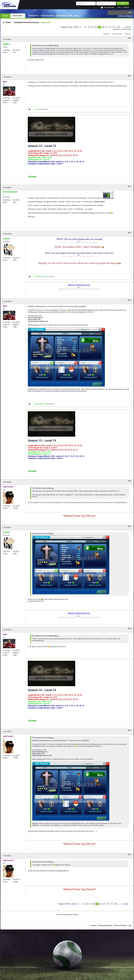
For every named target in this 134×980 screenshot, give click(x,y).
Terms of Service (120, 926)
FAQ (70, 16)
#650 (129, 854)
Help (119, 7)
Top (130, 926)
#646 (129, 481)
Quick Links (61, 16)
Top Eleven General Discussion (26, 22)
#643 (129, 186)
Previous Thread (62, 915)
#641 (129, 38)
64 (96, 27)
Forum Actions (47, 16)
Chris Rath (37, 276)
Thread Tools (117, 34)
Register (126, 7)
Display (127, 34)
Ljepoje (37, 404)
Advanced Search (125, 16)
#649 (129, 730)
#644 (129, 233)
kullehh (46, 276)
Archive (94, 926)
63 (93, 27)
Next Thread (73, 915)
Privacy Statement (105, 926)
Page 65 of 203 (67, 27)
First (76, 27)
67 (107, 27)
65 (100, 27)
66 (103, 27)
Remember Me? (109, 8)
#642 (129, 76)
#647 (129, 526)
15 (86, 27)
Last (128, 27)
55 (89, 27)
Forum (5, 16)
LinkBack (106, 34)
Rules (77, 16)
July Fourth (38, 109)
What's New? (18, 16)
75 (110, 27)
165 (118, 27)
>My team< (32, 176)
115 (114, 27)
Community (33, 16)
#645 (129, 300)
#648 (129, 628)
